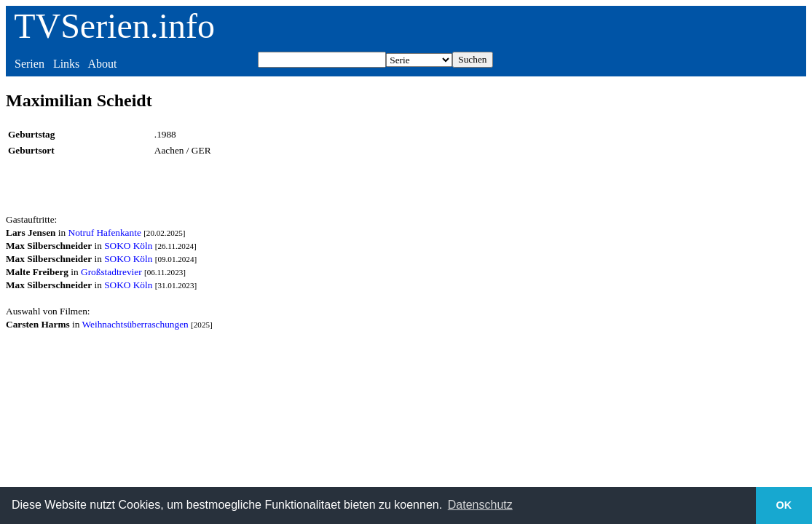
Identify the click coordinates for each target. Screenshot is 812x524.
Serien (29, 64)
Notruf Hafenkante (105, 233)
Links (66, 64)
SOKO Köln (128, 246)
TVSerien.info (114, 26)
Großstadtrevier (111, 272)
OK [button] (784, 505)
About (102, 64)
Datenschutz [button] (480, 505)
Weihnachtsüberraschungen (135, 324)
